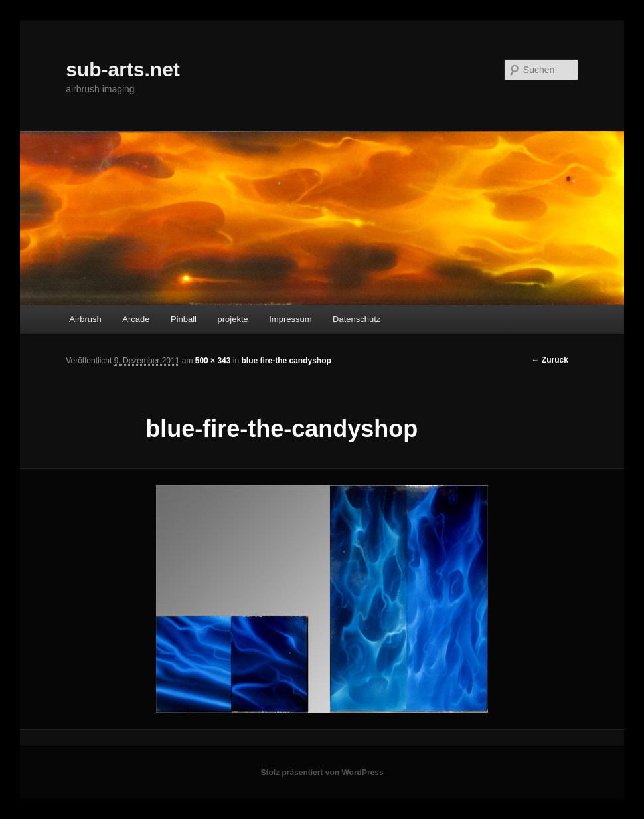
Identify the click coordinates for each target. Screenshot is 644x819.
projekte (233, 319)
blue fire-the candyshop (286, 361)
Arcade (136, 319)
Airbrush (85, 319)
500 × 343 (213, 361)
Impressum (290, 319)
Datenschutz (357, 319)
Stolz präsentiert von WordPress (322, 773)
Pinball (184, 319)
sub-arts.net (123, 69)
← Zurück (550, 360)
